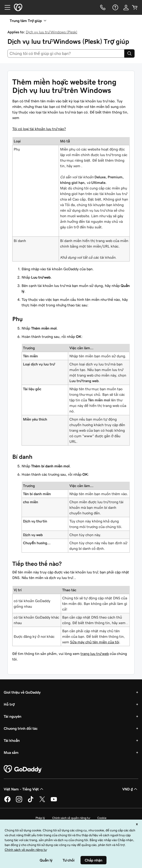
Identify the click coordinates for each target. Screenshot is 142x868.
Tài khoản (12, 740)
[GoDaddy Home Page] (23, 769)
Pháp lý (40, 818)
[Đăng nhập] (126, 7)
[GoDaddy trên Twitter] (42, 802)
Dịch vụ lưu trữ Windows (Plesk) (52, 32)
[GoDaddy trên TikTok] (31, 802)
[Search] (129, 53)
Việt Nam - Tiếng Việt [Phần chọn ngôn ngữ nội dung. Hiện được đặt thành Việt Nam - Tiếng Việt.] (24, 789)
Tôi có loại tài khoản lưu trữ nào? (39, 129)
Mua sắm (11, 752)
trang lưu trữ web (95, 654)
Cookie (102, 818)
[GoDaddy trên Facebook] (7, 802)
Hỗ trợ (9, 704)
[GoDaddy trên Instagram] (19, 802)
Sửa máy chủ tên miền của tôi (95, 642)
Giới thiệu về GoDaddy (22, 692)
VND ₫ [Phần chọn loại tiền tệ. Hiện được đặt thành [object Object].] (130, 789)
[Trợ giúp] (115, 7)
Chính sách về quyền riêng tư (71, 818)
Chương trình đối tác (21, 728)
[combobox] (66, 53)
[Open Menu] (6, 7)
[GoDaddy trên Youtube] (54, 802)
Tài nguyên (13, 716)
